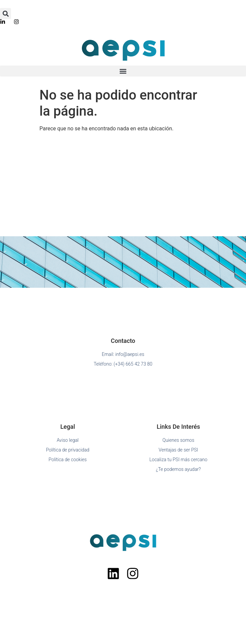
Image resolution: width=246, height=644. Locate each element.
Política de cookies (68, 460)
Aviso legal (68, 440)
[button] (6, 14)
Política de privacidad (68, 450)
